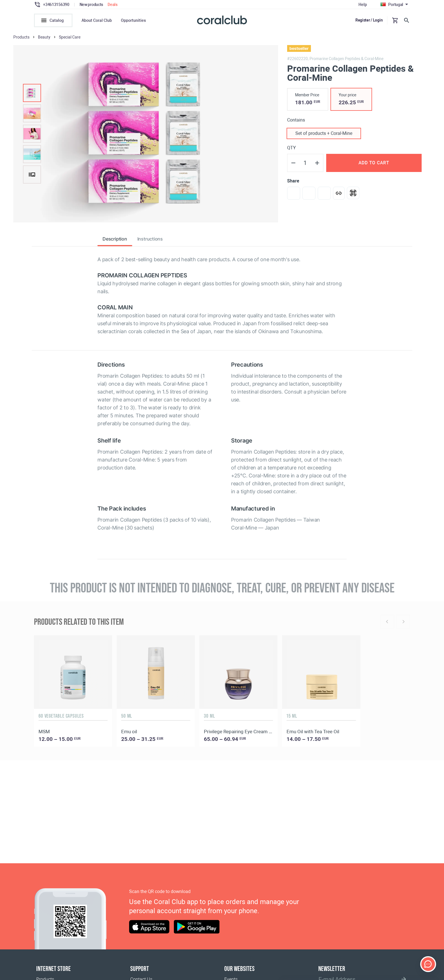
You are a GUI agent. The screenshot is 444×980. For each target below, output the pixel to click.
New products (91, 5)
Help (363, 5)
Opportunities (133, 20)
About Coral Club (97, 20)
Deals (113, 5)
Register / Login (369, 20)
